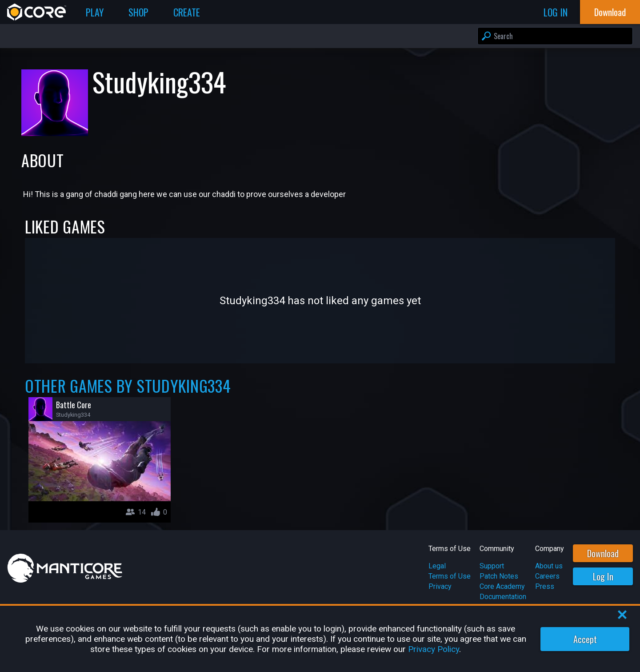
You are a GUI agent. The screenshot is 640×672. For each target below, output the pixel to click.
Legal (437, 566)
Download (603, 553)
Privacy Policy (434, 649)
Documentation (503, 597)
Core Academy (502, 586)
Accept (585, 639)
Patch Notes (499, 576)
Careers (547, 576)
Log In (603, 576)
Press (545, 586)
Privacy (440, 586)
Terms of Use (450, 576)
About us (549, 566)
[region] (320, 639)
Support (492, 566)
